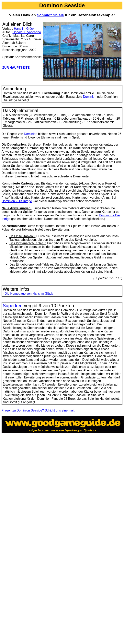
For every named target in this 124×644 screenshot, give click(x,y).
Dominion (90, 97)
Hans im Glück (24, 29)
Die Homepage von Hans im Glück (29, 294)
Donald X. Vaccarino (27, 32)
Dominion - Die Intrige (17, 201)
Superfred (13, 306)
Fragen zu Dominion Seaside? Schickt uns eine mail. (38, 410)
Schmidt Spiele (50, 15)
